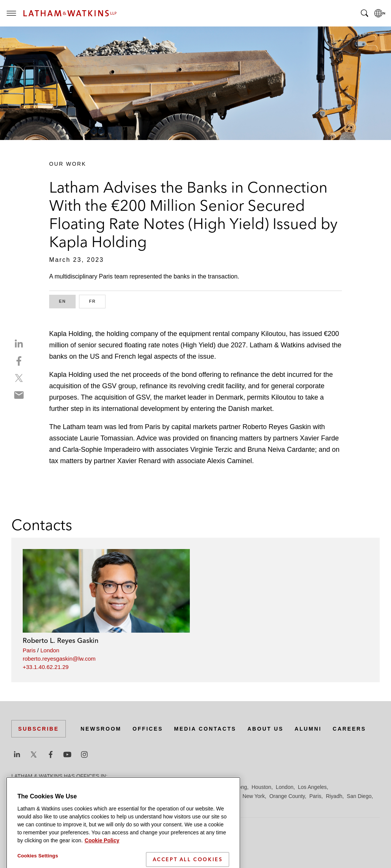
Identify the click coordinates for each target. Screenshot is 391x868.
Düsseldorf (151, 787)
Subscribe (39, 729)
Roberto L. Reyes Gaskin (61, 640)
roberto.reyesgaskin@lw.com (59, 659)
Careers (349, 729)
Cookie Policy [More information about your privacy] (102, 855)
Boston (59, 787)
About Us (265, 729)
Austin (19, 787)
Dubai (128, 787)
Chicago (106, 787)
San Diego (359, 796)
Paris (29, 650)
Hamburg (205, 787)
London (50, 650)
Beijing (39, 787)
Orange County (287, 796)
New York (254, 796)
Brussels (82, 787)
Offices (148, 729)
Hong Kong (234, 787)
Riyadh (334, 796)
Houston (261, 787)
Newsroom (101, 729)
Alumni (308, 729)
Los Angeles (312, 787)
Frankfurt (179, 787)
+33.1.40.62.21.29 (46, 667)
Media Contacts (205, 729)
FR (97, 301)
